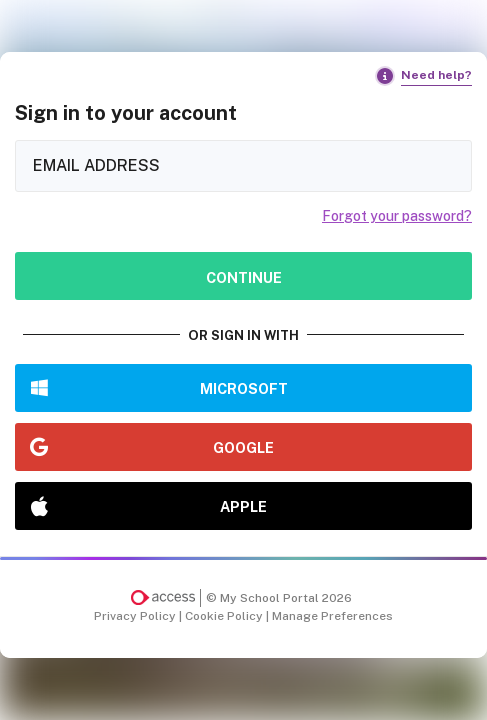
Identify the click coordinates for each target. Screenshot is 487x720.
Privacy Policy (136, 616)
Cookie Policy (225, 616)
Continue (244, 277)
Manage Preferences (332, 616)
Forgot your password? (397, 216)
